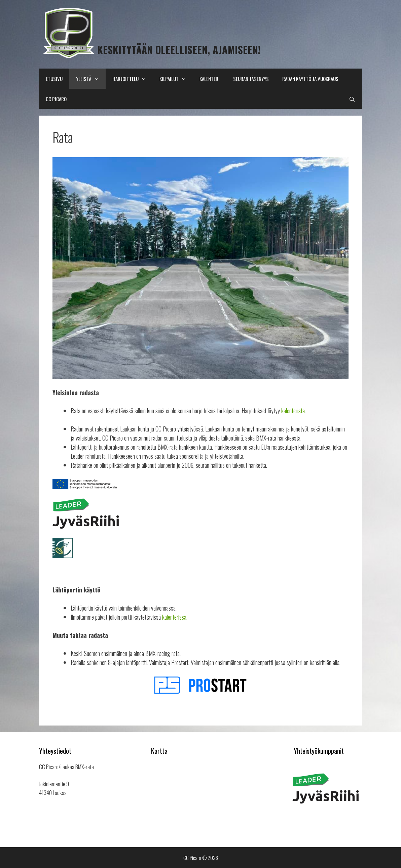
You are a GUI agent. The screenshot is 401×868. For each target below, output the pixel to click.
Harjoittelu (133, 79)
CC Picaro (56, 99)
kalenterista (293, 411)
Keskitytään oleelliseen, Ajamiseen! (179, 50)
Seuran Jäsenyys (251, 79)
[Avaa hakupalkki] (352, 99)
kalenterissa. (175, 617)
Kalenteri (210, 79)
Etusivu (54, 79)
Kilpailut (176, 79)
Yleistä (91, 79)
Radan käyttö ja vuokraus (310, 79)
